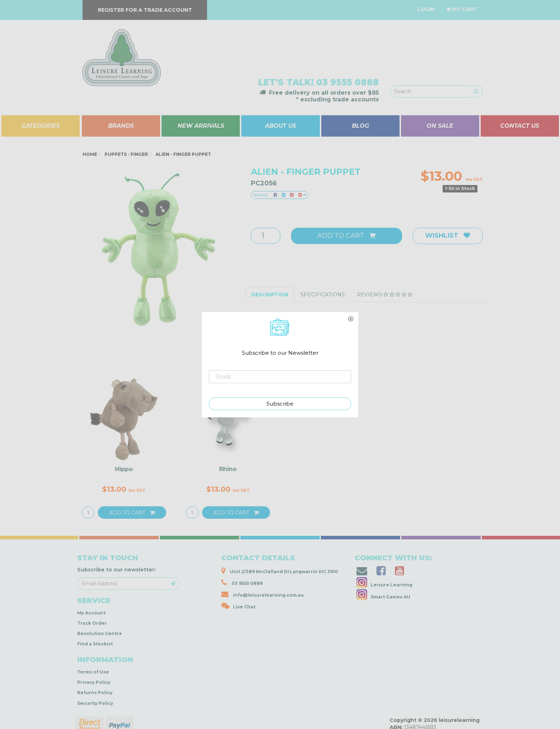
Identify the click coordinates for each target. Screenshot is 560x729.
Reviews (385, 295)
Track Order (92, 623)
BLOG (360, 126)
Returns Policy (95, 693)
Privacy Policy (94, 682)
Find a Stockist (95, 644)
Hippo (124, 469)
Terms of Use (93, 672)
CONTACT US (520, 126)
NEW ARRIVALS (201, 126)
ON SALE (440, 126)
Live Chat (238, 606)
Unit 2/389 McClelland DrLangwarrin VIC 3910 (280, 571)
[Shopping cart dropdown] (462, 9)
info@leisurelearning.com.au (263, 594)
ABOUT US (281, 126)
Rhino (228, 469)
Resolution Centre (100, 633)
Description (270, 295)
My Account (91, 613)
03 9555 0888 (348, 82)
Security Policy (95, 703)
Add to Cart (346, 236)
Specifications (323, 295)
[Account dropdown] (426, 9)
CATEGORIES (41, 126)
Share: (279, 195)
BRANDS (121, 126)
